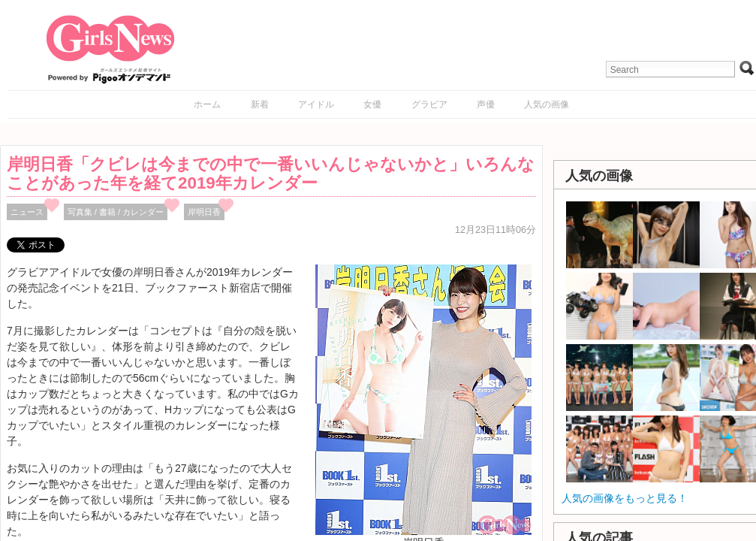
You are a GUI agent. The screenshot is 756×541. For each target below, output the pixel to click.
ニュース (27, 212)
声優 (486, 104)
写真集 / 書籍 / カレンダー (116, 212)
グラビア (429, 104)
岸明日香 (204, 212)
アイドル (316, 104)
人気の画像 (547, 104)
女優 (372, 104)
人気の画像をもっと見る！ (625, 498)
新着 (260, 104)
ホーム (207, 104)
